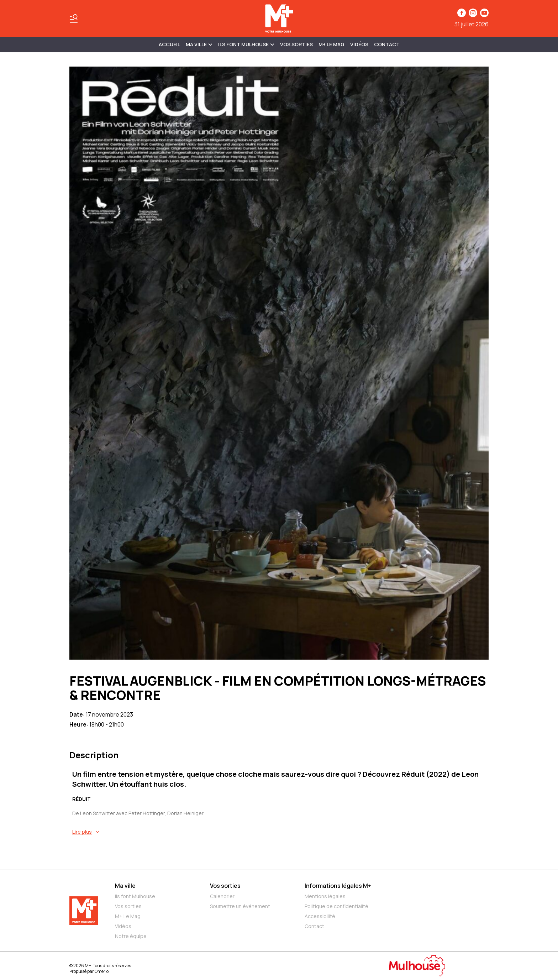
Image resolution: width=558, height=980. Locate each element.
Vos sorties (296, 44)
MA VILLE (199, 44)
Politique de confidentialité (336, 906)
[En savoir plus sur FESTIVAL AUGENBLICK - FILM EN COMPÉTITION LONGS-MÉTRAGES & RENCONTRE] (280, 832)
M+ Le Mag (331, 44)
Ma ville (125, 886)
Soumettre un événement (240, 906)
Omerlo (102, 971)
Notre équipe (131, 936)
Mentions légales (325, 896)
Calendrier (222, 896)
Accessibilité (320, 916)
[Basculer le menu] (74, 19)
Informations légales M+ (338, 886)
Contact (387, 44)
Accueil (169, 44)
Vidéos (359, 44)
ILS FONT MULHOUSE (246, 44)
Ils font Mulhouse (135, 896)
